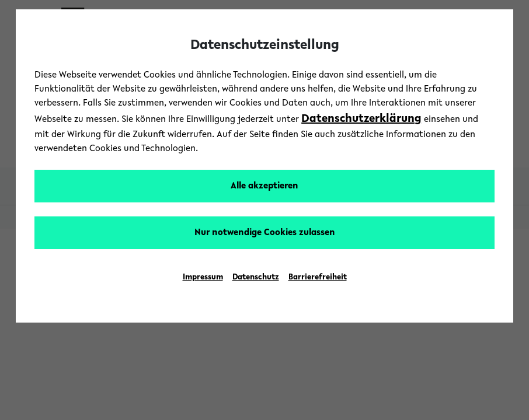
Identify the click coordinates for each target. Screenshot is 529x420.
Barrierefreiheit (318, 278)
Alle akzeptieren (264, 186)
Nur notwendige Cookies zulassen (265, 233)
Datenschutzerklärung (361, 119)
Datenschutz (256, 278)
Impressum (203, 278)
